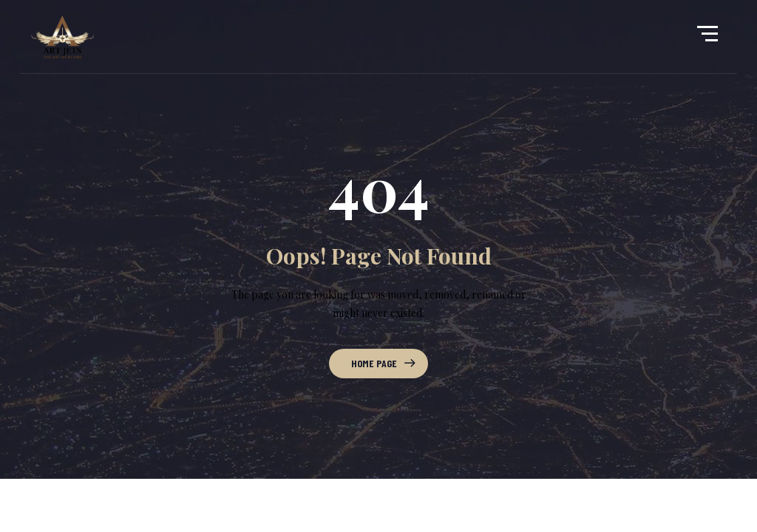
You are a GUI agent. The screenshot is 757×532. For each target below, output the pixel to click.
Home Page (374, 363)
